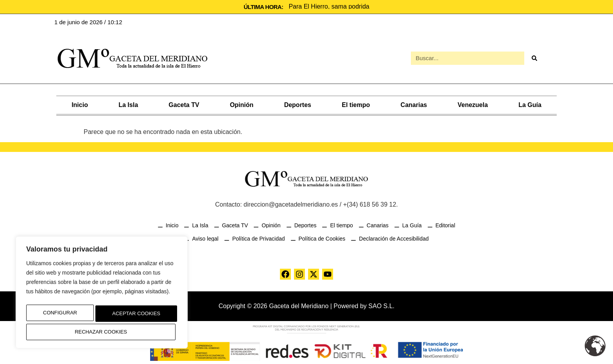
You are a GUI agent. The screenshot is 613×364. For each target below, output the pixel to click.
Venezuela (472, 104)
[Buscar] (534, 58)
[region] (102, 295)
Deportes (298, 104)
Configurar (57, 316)
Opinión (242, 104)
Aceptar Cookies (102, 332)
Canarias (414, 104)
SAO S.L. (381, 305)
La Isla (128, 104)
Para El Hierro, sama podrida (329, 6)
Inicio (80, 104)
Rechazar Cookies (133, 316)
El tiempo (356, 104)
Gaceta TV (184, 104)
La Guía (530, 104)
